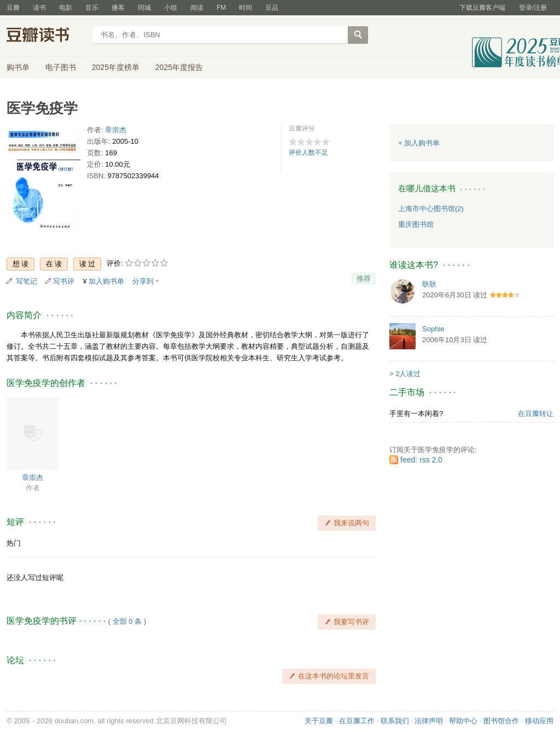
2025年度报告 (179, 67)
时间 (246, 8)
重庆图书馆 (416, 224)
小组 (171, 8)
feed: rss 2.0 (421, 460)
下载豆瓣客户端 (482, 8)
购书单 (18, 67)
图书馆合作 (501, 721)
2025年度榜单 (116, 67)
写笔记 (27, 281)
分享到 (143, 281)
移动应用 (539, 721)
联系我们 (395, 721)
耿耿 (429, 284)
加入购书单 (106, 281)
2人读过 (408, 374)
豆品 (272, 8)
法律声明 (429, 721)
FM (221, 8)
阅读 (197, 8)
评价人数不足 (308, 153)
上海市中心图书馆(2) (431, 209)
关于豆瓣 (319, 721)
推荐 (364, 279)
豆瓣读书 (46, 36)
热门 (14, 543)
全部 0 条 (127, 621)
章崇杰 (116, 130)
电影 (66, 8)
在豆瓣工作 (357, 721)
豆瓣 (13, 8)
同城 (144, 8)
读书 (39, 8)
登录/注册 (533, 8)
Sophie (433, 329)
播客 (118, 8)
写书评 (64, 281)
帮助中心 (463, 721)
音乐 (92, 8)
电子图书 (61, 67)
